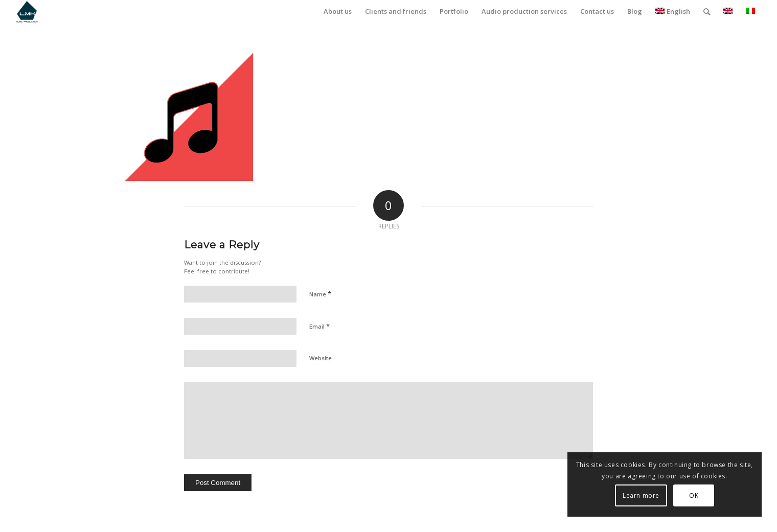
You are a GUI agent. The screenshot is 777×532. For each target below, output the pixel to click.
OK (694, 495)
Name (320, 294)
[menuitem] (338, 11)
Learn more (641, 495)
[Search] (707, 11)
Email (319, 326)
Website (321, 358)
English (673, 11)
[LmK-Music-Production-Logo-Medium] (27, 11)
